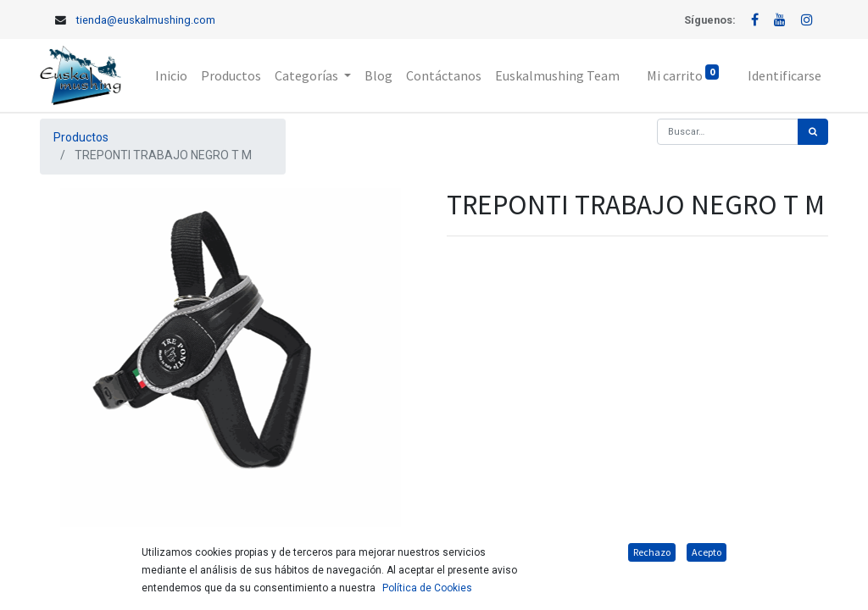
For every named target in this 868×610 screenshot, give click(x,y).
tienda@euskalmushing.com (146, 20)
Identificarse (785, 75)
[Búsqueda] (813, 132)
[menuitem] (171, 75)
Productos (81, 137)
